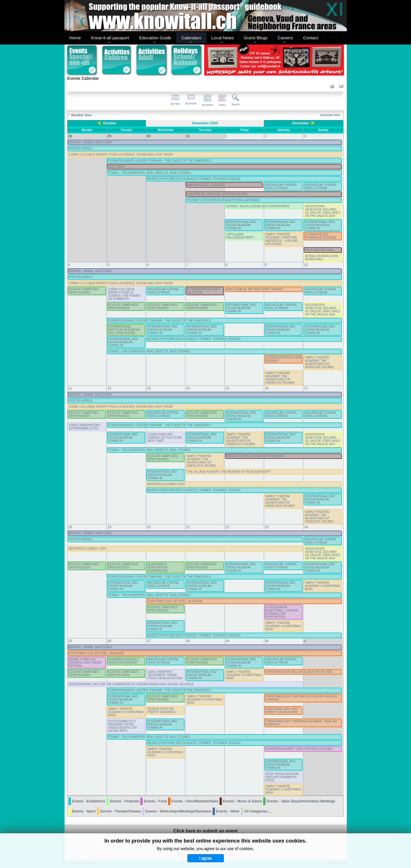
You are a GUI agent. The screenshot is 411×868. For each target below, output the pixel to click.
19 (109, 527)
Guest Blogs (256, 38)
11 (70, 388)
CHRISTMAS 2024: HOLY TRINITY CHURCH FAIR (282, 710)
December (301, 123)
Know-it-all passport (110, 38)
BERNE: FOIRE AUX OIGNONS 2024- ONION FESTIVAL (85, 663)
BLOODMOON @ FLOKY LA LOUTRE (203, 291)
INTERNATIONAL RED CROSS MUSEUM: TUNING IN (241, 225)
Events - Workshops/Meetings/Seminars (178, 811)
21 (188, 527)
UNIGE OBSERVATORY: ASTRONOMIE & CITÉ (85, 427)
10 (306, 265)
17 (306, 388)
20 (149, 527)
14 (188, 388)
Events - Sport (84, 811)
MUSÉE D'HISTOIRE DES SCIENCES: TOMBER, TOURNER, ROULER (194, 179)
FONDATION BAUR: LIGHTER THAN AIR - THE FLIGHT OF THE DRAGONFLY (160, 161)
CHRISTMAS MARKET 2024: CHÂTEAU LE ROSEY (299, 749)
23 (267, 527)
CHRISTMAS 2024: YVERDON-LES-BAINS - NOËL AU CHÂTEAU (301, 723)
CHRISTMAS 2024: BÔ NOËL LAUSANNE (175, 601)
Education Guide (155, 38)
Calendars (191, 38)
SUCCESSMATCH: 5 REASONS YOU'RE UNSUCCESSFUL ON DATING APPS (122, 726)
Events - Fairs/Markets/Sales (195, 801)
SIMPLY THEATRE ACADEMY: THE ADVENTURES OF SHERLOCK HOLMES (319, 362)
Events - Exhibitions (89, 801)
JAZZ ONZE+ (117, 167)
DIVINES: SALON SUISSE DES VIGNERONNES (258, 206)
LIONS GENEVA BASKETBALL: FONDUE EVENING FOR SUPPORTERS (282, 612)
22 (227, 527)
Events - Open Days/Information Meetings (301, 801)
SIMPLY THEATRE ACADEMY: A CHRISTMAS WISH (322, 586)
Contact (311, 38)
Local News (223, 38)
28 (188, 641)
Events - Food (155, 801)
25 (70, 641)
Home (75, 38)
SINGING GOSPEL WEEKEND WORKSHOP (255, 456)
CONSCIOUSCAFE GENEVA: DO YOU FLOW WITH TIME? (164, 438)
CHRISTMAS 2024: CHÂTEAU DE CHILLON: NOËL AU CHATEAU (302, 698)
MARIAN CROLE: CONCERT (206, 185)
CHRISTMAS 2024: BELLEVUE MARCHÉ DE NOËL (299, 672)
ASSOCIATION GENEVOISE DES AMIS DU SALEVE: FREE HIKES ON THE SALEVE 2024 (322, 211)
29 (227, 641)
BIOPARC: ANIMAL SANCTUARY (91, 142)
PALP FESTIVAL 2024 (319, 250)
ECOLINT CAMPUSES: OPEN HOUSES (84, 291)
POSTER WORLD (81, 148)
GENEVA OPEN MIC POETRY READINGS (161, 710)
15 (227, 388)
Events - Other (228, 811)
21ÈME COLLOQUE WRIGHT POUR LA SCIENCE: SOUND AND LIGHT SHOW (121, 155)
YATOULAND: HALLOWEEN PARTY (240, 236)
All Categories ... (258, 811)
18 (70, 527)
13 (149, 388)
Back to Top (337, 863)
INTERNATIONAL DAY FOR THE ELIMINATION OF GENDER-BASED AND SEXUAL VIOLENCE (131, 684)
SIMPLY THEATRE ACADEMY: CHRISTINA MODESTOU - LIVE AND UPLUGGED (282, 239)
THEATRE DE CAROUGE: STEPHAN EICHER (217, 194)
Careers (285, 38)
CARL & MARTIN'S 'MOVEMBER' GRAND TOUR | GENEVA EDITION (165, 675)
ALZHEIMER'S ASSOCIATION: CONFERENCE (158, 567)
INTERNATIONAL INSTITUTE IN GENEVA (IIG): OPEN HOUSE (124, 330)
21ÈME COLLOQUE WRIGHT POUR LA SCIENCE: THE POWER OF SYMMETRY (124, 294)
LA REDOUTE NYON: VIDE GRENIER (283, 359)
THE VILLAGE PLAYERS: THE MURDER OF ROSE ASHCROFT (229, 472)
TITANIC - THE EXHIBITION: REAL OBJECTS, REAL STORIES (149, 173)
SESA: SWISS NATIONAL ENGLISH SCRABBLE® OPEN (282, 777)
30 (267, 641)
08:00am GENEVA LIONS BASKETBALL (321, 258)
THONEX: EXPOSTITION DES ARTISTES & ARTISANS (223, 200)
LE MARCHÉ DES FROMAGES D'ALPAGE (320, 236)
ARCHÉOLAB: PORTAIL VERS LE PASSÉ (281, 186)
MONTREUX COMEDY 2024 (166, 484)
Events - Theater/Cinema (121, 811)
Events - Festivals (125, 801)
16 (267, 388)
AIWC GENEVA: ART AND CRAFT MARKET (255, 289)
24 (306, 527)
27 (149, 641)
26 (109, 641)
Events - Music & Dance (243, 801)
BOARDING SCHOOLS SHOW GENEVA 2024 (123, 661)
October (110, 123)
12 (109, 388)
